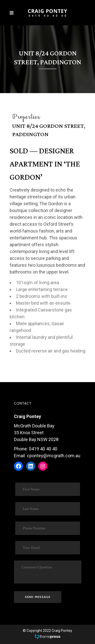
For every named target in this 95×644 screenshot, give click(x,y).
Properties (26, 118)
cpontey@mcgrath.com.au (54, 456)
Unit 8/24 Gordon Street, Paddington (49, 130)
